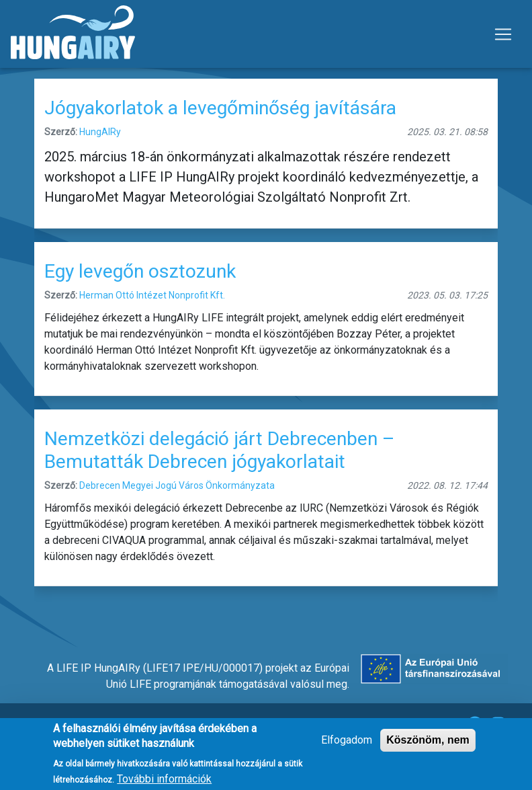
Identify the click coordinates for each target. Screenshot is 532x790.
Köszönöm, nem (428, 746)
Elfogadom (347, 746)
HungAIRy (100, 132)
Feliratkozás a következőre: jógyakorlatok (40, 605)
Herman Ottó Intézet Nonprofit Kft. (152, 295)
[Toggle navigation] (503, 34)
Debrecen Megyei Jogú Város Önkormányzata (177, 485)
